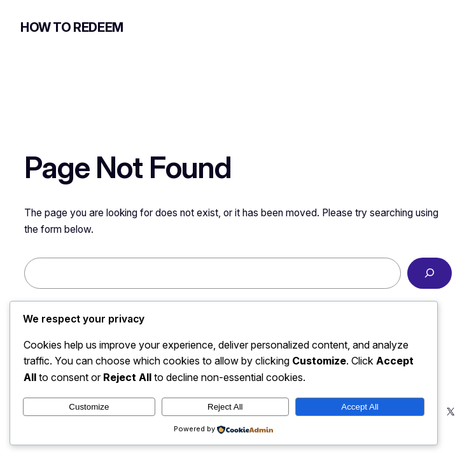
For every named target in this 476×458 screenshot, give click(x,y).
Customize (89, 407)
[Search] (430, 273)
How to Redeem (72, 27)
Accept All (360, 407)
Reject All (225, 407)
